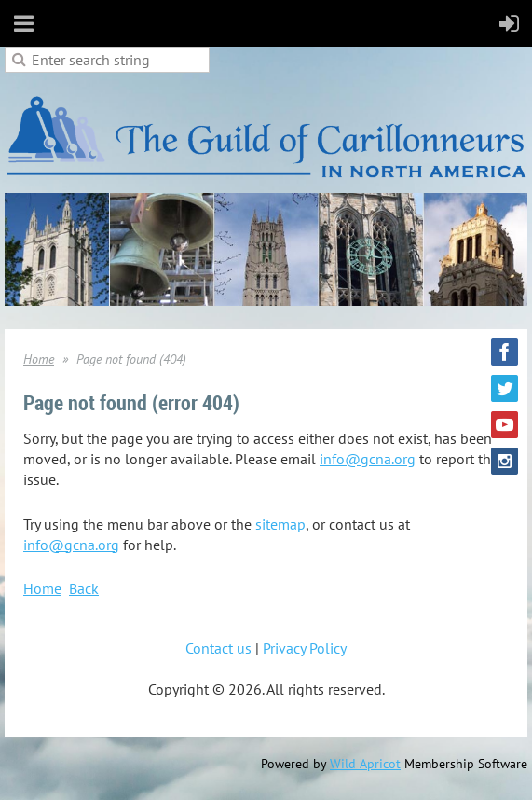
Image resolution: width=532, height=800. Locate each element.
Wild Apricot (365, 764)
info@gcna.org (368, 459)
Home (39, 359)
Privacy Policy (305, 648)
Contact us (218, 648)
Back (84, 588)
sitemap (280, 524)
